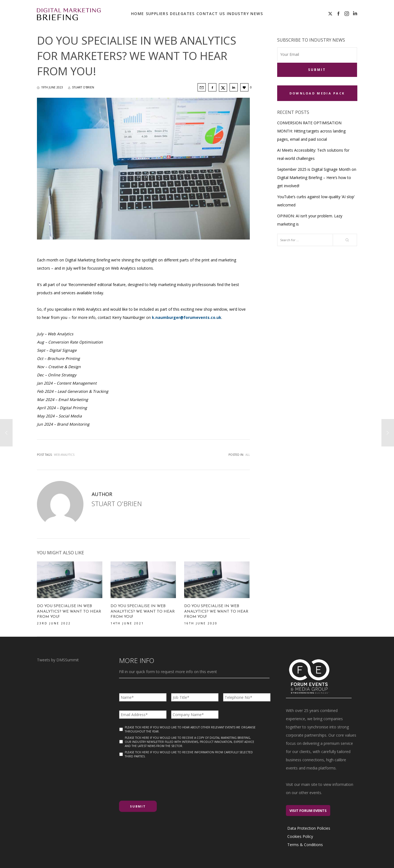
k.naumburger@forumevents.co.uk (187, 317)
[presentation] (161, 777)
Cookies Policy (300, 836)
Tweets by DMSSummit (58, 660)
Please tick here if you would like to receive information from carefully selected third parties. (189, 754)
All (248, 455)
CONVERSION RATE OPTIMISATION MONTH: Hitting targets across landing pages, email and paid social (311, 131)
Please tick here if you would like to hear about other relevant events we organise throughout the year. (190, 729)
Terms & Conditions (305, 845)
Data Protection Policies (309, 828)
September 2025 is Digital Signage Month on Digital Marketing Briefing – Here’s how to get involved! (317, 178)
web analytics (64, 455)
